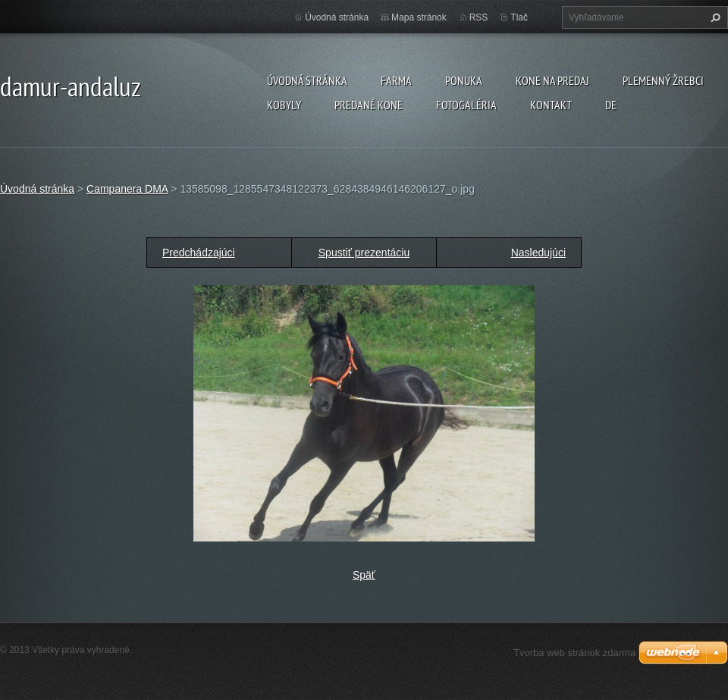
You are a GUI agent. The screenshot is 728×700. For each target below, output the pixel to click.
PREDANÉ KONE (369, 105)
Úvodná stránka (307, 80)
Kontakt (551, 105)
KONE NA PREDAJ (552, 80)
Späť (364, 575)
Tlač (519, 17)
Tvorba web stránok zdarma (574, 653)
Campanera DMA (127, 189)
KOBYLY (284, 105)
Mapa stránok (419, 17)
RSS (479, 17)
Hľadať (714, 17)
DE (611, 105)
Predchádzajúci (199, 253)
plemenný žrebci (663, 80)
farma (396, 80)
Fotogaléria (466, 105)
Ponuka (464, 80)
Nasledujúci (538, 253)
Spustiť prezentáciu (364, 253)
